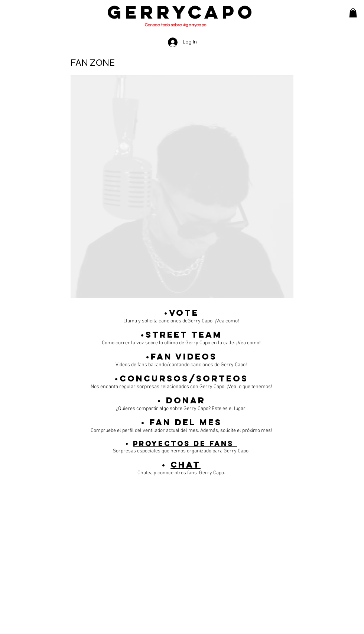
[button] (353, 13)
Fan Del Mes (186, 422)
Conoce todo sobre (175, 25)
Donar (186, 400)
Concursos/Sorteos (184, 378)
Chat (186, 465)
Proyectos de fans (185, 443)
